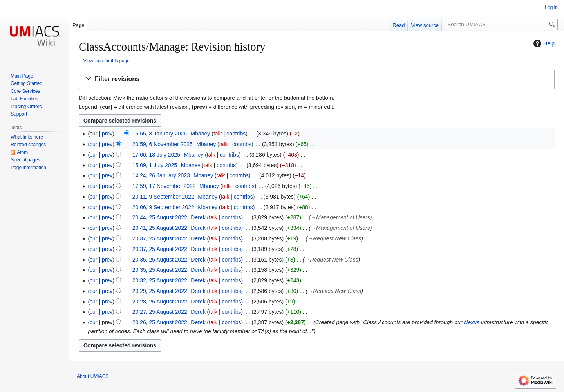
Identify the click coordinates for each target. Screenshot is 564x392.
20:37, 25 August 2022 (160, 238)
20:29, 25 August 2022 (160, 291)
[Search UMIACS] (501, 24)
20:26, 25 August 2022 (160, 322)
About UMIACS (93, 376)
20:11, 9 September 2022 (163, 197)
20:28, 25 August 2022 (160, 302)
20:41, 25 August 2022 (160, 228)
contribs (236, 134)
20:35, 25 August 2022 (160, 260)
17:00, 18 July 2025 (156, 155)
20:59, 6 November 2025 (163, 144)
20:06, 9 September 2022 (163, 207)
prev (107, 134)
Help (543, 43)
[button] (317, 79)
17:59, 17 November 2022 (164, 186)
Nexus (472, 322)
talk (218, 134)
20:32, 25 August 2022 (160, 280)
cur (93, 144)
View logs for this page (107, 61)
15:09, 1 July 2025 (155, 165)
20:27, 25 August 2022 (160, 312)
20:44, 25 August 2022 (160, 217)
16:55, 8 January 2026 (160, 134)
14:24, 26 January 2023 (161, 175)
